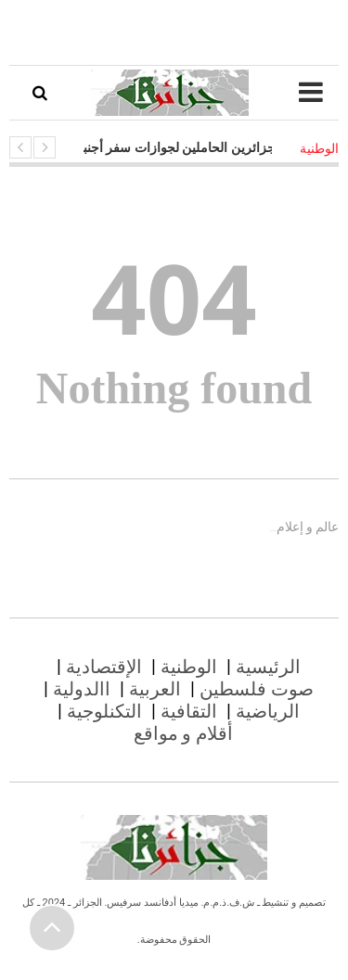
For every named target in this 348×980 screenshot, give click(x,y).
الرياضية (268, 711)
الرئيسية (268, 667)
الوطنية (189, 667)
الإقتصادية (104, 667)
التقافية (189, 711)
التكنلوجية (104, 711)
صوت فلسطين (257, 689)
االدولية (82, 689)
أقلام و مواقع (184, 733)
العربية (155, 689)
